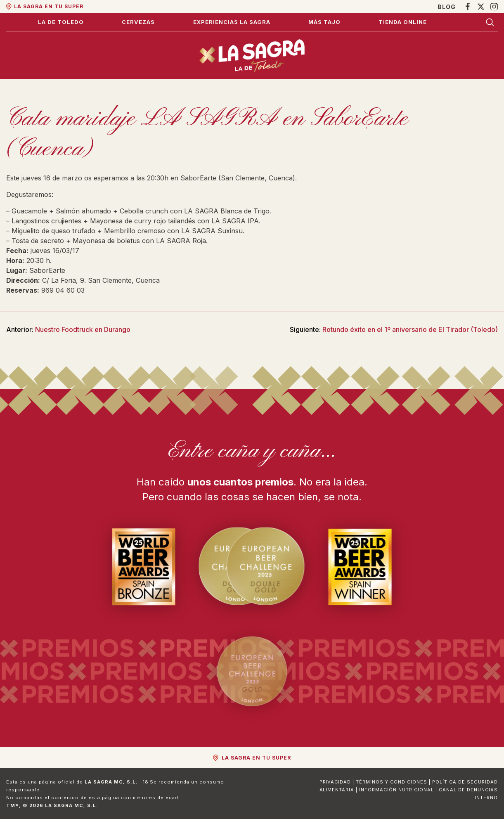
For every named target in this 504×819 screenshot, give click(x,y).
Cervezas (138, 22)
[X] (481, 7)
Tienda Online (403, 22)
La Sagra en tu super (49, 6)
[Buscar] (490, 22)
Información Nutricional (396, 790)
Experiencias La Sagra (232, 22)
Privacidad (335, 782)
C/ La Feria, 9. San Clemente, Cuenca (101, 280)
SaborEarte (47, 270)
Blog (447, 7)
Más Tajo (324, 22)
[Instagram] (494, 7)
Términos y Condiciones (392, 782)
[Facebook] (468, 7)
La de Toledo (61, 22)
